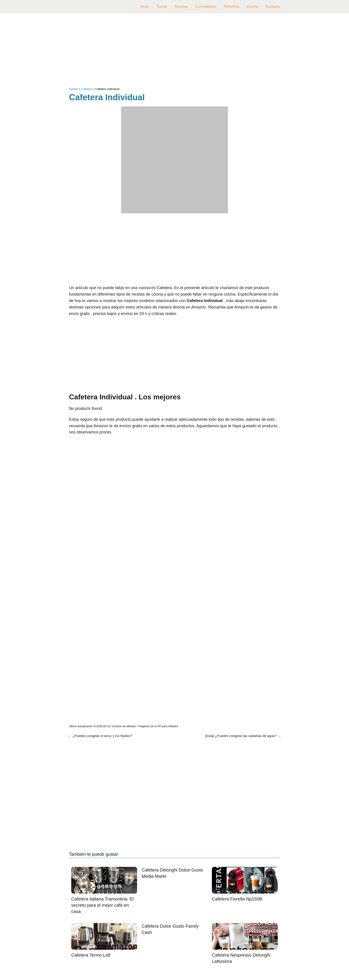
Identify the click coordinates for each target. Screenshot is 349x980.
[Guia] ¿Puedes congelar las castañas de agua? (241, 736)
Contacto (273, 7)
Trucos (162, 7)
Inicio (144, 7)
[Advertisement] (174, 51)
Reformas (232, 7)
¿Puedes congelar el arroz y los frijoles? (102, 736)
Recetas (181, 7)
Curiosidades (206, 7)
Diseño (253, 7)
